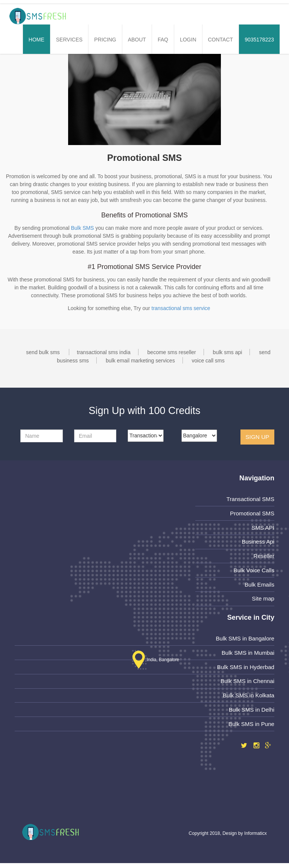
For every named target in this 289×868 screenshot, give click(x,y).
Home (37, 40)
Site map (263, 600)
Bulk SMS (82, 228)
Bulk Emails (259, 586)
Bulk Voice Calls (254, 571)
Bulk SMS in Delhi (251, 713)
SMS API (263, 528)
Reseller (264, 557)
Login (188, 40)
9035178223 (259, 40)
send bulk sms (43, 352)
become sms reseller (172, 352)
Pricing (105, 40)
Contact (221, 40)
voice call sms (208, 361)
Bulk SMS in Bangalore (245, 640)
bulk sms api (228, 352)
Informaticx (256, 838)
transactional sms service (181, 308)
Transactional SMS (250, 499)
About (137, 40)
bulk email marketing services (140, 361)
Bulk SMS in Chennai (247, 684)
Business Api (258, 542)
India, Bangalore (154, 662)
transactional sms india (103, 352)
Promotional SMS (252, 514)
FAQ (163, 40)
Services (69, 40)
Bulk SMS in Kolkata (248, 698)
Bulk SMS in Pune (251, 727)
